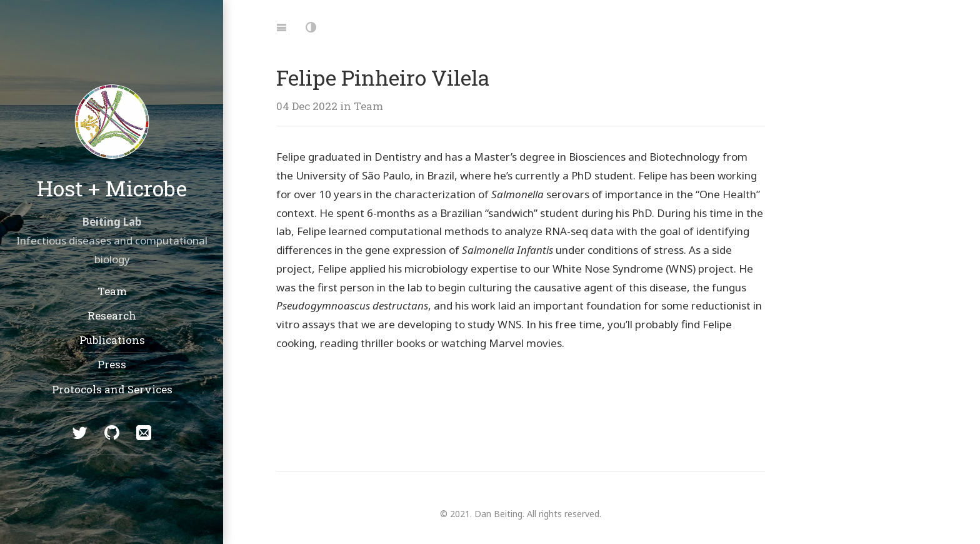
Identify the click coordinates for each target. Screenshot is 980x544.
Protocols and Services (112, 389)
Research (112, 315)
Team (112, 290)
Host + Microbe (112, 188)
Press (112, 364)
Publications (112, 340)
